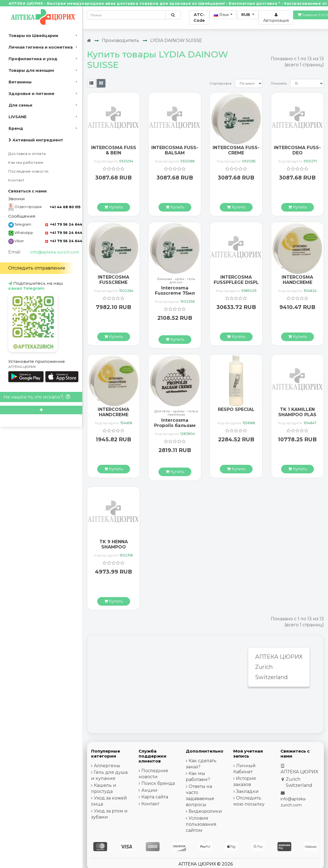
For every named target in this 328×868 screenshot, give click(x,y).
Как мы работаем (26, 163)
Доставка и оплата (27, 154)
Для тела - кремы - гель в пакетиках (176, 413)
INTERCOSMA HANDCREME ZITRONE (297, 282)
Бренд (16, 128)
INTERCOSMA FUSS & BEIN (114, 150)
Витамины (20, 82)
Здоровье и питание (31, 94)
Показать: (279, 83)
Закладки (247, 791)
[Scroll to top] (41, 410)
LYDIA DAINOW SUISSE (176, 40)
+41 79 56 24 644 (64, 224)
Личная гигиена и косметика (41, 47)
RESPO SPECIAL (236, 409)
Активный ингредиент (36, 140)
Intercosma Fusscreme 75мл (175, 291)
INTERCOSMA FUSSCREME (113, 280)
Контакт (16, 180)
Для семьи (20, 105)
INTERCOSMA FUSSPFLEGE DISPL (236, 280)
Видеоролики (205, 811)
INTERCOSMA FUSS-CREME (236, 150)
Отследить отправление (37, 268)
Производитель (121, 40)
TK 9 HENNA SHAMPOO (114, 544)
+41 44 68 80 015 (65, 207)
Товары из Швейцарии (33, 36)
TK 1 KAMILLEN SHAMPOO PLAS (297, 412)
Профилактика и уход (33, 59)
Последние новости (28, 171)
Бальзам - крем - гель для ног (176, 281)
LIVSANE (18, 117)
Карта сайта (155, 797)
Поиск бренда (158, 783)
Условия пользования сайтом (201, 824)
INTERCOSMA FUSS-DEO (297, 150)
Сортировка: (221, 83)
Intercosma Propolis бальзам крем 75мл (175, 425)
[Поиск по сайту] (173, 15)
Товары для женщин (31, 70)
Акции (149, 790)
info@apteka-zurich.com (55, 252)
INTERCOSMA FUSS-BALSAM (175, 150)
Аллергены (107, 766)
